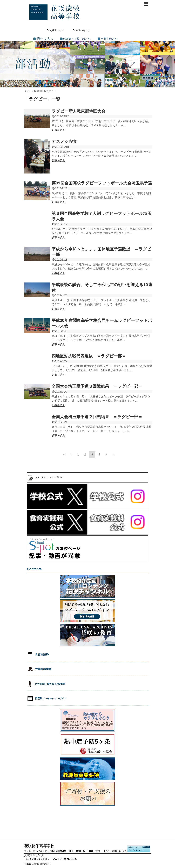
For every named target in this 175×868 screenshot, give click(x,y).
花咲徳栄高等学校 (41, 864)
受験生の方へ (45, 39)
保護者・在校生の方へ (77, 39)
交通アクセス (57, 30)
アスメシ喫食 (64, 141)
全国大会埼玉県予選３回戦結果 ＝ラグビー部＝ (97, 386)
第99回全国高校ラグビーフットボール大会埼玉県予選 (102, 183)
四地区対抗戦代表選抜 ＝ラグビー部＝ (89, 356)
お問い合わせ (83, 30)
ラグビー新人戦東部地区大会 (79, 111)
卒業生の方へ (109, 39)
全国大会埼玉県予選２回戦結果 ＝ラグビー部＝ (97, 417)
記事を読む (58, 130)
